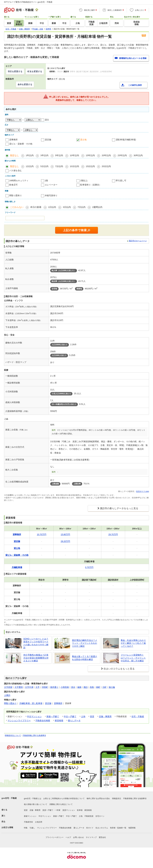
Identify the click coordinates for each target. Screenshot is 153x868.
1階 (46, 181)
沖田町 (45, 687)
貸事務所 (13, 140)
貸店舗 (48, 140)
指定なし (14, 155)
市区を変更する (15, 71)
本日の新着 (36, 207)
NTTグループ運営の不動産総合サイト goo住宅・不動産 (28, 2)
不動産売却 (28, 822)
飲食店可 (13, 185)
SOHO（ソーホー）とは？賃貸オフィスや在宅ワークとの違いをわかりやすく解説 (36, 643)
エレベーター (51, 185)
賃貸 (92, 716)
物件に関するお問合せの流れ (98, 799)
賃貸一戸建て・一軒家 (51, 810)
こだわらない (17, 207)
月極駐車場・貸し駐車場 (31, 703)
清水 (73, 687)
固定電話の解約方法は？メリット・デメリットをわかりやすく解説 (85, 643)
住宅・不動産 (138, 716)
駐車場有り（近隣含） (91, 185)
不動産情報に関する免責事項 (34, 735)
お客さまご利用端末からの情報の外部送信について (64, 799)
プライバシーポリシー (55, 837)
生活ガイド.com (143, 491)
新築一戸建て (53, 716)
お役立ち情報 (7, 827)
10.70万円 (42, 534)
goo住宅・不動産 (9, 798)
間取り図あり (10, 703)
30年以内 (138, 155)
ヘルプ (68, 837)
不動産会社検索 (43, 720)
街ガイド (90, 828)
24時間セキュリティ (19, 181)
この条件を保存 (135, 85)
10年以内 (74, 155)
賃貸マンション (69, 810)
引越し (32, 828)
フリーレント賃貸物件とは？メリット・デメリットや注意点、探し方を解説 (133, 658)
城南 (79, 687)
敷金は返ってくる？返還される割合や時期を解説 (85, 658)
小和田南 (65, 687)
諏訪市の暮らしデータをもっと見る (119, 508)
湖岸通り (54, 687)
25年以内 (122, 155)
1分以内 (30, 166)
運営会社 (102, 837)
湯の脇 (112, 687)
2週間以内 (97, 207)
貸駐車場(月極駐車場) (126, 140)
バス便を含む (16, 171)
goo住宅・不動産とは (33, 799)
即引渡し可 (121, 181)
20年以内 (106, 155)
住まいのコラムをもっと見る (119, 669)
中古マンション (34, 716)
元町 (104, 687)
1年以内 (30, 155)
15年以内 (90, 155)
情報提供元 (117, 799)
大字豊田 (19, 687)
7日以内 (82, 207)
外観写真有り (51, 195)
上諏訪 (7, 695)
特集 (26, 828)
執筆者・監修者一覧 (118, 828)
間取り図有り (16, 195)
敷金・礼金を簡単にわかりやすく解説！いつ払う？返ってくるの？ (133, 643)
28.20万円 (65, 541)
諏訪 (86, 687)
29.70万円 (113, 534)
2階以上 (84, 181)
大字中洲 (29, 687)
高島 (92, 687)
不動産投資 (89, 816)
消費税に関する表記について (61, 804)
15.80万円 (65, 534)
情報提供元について (13, 735)
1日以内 (52, 207)
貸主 (47, 120)
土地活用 (39, 822)
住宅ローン (100, 816)
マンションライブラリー (19, 720)
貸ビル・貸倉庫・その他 (21, 144)
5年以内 (59, 155)
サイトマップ (91, 837)
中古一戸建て (70, 716)
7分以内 (59, 166)
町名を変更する (35, 71)
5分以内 (44, 166)
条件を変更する (25, 84)
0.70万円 (89, 567)
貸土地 (83, 140)
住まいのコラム (102, 828)
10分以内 (74, 166)
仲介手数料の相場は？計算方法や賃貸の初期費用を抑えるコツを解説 (36, 658)
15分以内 (90, 166)
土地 (83, 716)
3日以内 (67, 207)
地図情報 (132, 828)
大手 (38, 687)
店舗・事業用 (105, 716)
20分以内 (106, 166)
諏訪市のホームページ (138, 241)
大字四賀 (8, 687)
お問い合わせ (78, 837)
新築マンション (30, 816)
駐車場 (80, 810)
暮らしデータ (74, 720)
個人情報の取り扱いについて (36, 804)
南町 (98, 687)
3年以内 (44, 155)
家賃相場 (59, 720)
